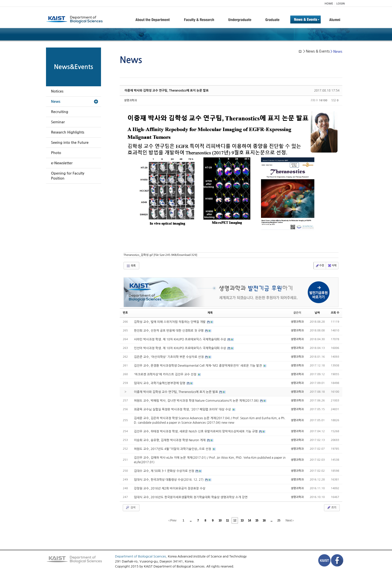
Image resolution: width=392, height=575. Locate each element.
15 (257, 520)
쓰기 (331, 507)
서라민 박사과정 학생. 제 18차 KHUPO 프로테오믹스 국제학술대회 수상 (180, 339)
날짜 (317, 313)
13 (242, 520)
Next (289, 520)
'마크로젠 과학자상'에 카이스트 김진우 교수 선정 (166, 374)
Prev (172, 520)
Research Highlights (68, 132)
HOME (329, 4)
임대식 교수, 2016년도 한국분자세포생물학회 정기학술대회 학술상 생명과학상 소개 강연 (191, 497)
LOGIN (341, 4)
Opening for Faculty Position (68, 176)
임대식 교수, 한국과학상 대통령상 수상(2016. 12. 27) (169, 480)
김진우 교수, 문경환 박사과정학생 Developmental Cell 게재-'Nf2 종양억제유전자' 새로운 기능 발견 (198, 366)
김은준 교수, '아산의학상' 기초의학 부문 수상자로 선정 (169, 357)
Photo (56, 153)
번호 (125, 313)
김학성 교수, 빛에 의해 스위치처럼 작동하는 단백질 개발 (170, 322)
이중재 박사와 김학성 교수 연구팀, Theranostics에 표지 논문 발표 (166, 91)
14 (249, 520)
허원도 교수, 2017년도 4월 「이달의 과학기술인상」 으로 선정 (173, 449)
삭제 (332, 266)
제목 (210, 313)
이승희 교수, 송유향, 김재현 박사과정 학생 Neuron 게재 (170, 440)
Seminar (58, 122)
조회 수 (335, 313)
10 (220, 520)
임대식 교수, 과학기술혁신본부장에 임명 (160, 383)
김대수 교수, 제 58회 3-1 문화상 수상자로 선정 (164, 471)
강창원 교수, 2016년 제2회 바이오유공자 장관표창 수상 (170, 488)
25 (279, 520)
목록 (131, 266)
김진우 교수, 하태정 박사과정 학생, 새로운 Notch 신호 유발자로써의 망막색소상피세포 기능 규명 (196, 431)
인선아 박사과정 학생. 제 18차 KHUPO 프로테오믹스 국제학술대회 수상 (180, 348)
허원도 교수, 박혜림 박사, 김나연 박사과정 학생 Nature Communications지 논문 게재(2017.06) (197, 401)
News (56, 102)
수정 (320, 266)
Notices (57, 91)
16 (264, 520)
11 (227, 520)
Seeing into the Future (70, 143)
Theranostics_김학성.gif (160, 255)
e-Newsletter (62, 163)
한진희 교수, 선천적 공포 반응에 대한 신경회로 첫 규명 (169, 331)
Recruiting (60, 112)
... (191, 520)
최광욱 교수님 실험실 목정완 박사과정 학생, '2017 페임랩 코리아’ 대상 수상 (183, 409)
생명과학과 (130, 100)
